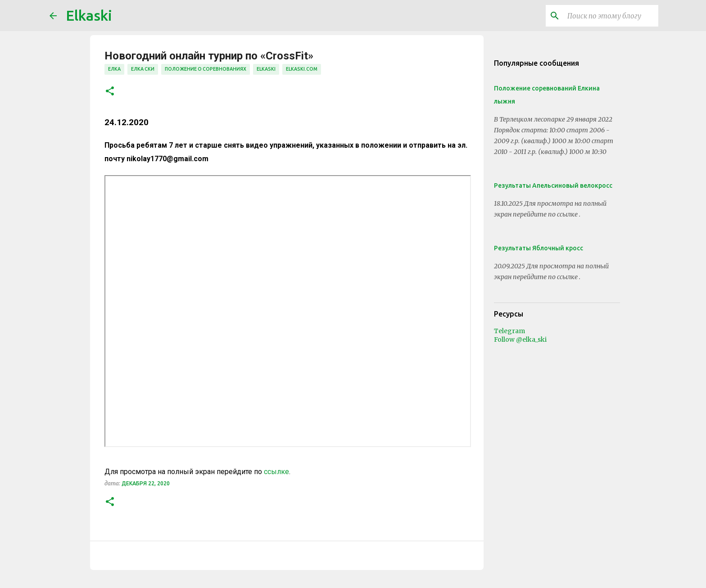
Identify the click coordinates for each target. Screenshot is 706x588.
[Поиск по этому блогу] (611, 16)
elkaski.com (302, 69)
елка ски (143, 69)
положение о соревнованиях (206, 69)
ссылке (276, 472)
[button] (110, 92)
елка (114, 69)
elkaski (266, 69)
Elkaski (89, 15)
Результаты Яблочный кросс (539, 248)
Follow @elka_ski (520, 339)
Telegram (509, 331)
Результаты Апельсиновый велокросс (553, 185)
